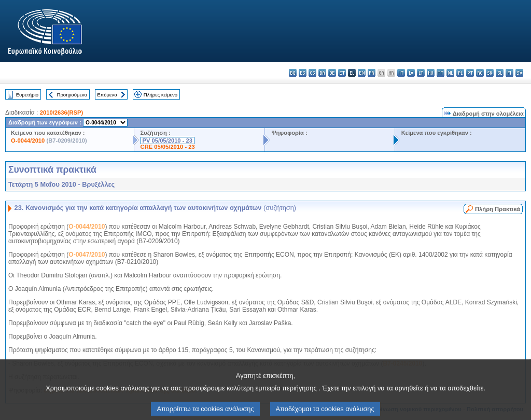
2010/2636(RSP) (61, 113)
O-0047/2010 (87, 255)
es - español (303, 73)
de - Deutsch (332, 73)
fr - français (372, 73)
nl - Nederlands (450, 73)
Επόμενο (107, 95)
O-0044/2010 (28, 141)
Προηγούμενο (72, 95)
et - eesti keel (342, 73)
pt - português (470, 73)
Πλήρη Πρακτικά (498, 209)
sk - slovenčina (490, 73)
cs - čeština (312, 73)
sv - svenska (519, 73)
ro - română (480, 73)
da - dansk (322, 73)
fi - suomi (509, 73)
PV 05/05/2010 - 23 (167, 141)
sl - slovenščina (500, 73)
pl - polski (460, 73)
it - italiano (401, 73)
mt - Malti (441, 73)
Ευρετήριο (27, 95)
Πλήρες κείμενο (160, 95)
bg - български (293, 73)
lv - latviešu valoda (411, 73)
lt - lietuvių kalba (421, 73)
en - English (362, 73)
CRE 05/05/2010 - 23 (168, 147)
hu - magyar (431, 73)
